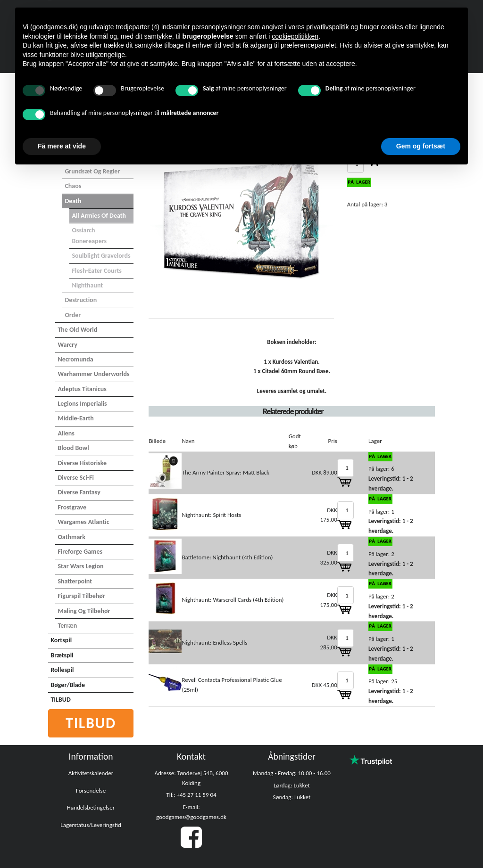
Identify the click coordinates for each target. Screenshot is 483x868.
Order (73, 315)
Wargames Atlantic (83, 522)
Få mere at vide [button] (62, 146)
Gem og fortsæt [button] (421, 146)
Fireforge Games (80, 552)
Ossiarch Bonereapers (89, 235)
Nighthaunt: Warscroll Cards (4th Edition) (233, 600)
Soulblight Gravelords (101, 256)
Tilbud (91, 723)
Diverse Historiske (82, 463)
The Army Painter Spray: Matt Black (225, 472)
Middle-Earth (75, 418)
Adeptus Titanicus (82, 389)
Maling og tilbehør (84, 611)
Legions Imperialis (82, 404)
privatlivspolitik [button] (327, 27)
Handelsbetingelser (91, 807)
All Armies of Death (99, 216)
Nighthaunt (87, 285)
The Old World (77, 330)
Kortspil (61, 640)
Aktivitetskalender (91, 773)
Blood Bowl (73, 448)
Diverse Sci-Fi (75, 478)
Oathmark (71, 537)
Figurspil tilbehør (81, 596)
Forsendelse (91, 790)
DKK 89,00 (325, 472)
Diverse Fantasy (79, 492)
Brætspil (62, 655)
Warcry (67, 345)
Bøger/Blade (68, 685)
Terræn (67, 626)
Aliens (66, 433)
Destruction (81, 300)
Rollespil (62, 670)
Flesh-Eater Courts (96, 271)
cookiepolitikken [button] (295, 36)
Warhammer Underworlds (93, 374)
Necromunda (75, 359)
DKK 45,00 (325, 685)
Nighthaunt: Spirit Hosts (211, 515)
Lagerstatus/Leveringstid (91, 825)
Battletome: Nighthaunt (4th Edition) (227, 557)
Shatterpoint (75, 581)
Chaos (73, 186)
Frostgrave (72, 507)
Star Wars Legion (80, 566)
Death (73, 201)
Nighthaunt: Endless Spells (214, 643)
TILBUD (60, 700)
